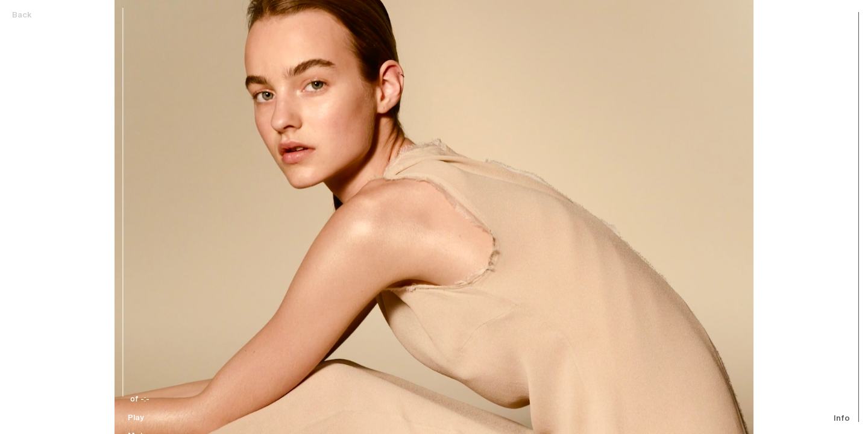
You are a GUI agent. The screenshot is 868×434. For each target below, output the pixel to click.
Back (22, 15)
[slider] (149, 202)
